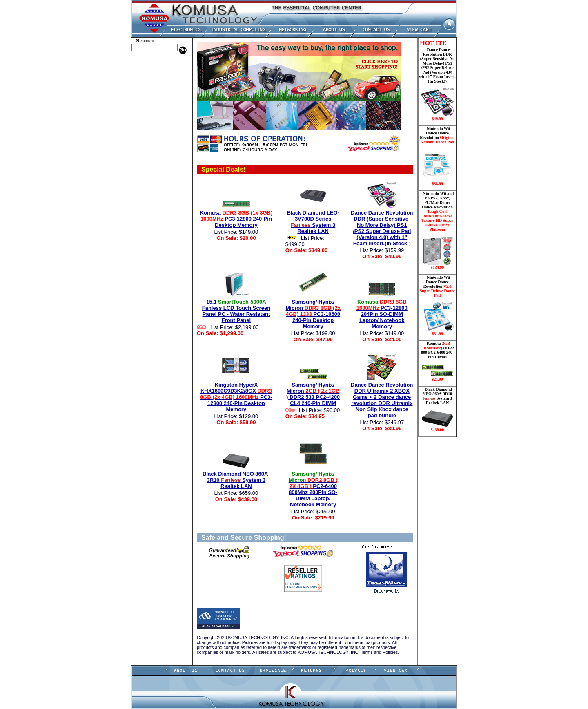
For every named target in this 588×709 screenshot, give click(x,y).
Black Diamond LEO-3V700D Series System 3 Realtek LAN (313, 222)
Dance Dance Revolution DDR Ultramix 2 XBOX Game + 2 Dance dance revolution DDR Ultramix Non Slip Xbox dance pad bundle (382, 400)
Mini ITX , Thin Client (157, 136)
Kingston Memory (153, 81)
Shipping (143, 173)
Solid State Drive (151, 179)
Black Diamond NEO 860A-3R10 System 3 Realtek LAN (236, 480)
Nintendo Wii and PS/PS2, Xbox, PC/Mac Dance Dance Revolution (437, 230)
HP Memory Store (153, 75)
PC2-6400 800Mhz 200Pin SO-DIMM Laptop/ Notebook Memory (313, 489)
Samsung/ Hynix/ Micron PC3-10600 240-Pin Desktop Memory (313, 314)
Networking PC (150, 148)
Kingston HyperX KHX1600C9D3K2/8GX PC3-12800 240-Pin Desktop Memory (236, 397)
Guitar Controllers (153, 197)
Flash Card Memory (155, 124)
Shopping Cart (149, 204)
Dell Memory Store (154, 69)
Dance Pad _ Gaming (156, 93)
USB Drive (145, 185)
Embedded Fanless (153, 118)
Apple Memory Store (156, 63)
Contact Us (145, 210)
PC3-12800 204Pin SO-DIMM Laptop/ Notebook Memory (382, 314)
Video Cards (147, 161)
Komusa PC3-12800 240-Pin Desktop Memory (236, 219)
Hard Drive (146, 99)
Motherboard (148, 142)
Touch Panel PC (150, 154)
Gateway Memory (152, 191)
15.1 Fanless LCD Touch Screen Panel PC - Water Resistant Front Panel (236, 311)
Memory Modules (152, 130)
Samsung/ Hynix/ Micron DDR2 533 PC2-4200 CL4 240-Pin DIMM (313, 394)
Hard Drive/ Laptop (155, 105)
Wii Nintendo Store (154, 167)
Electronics (145, 112)
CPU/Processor (149, 87)
